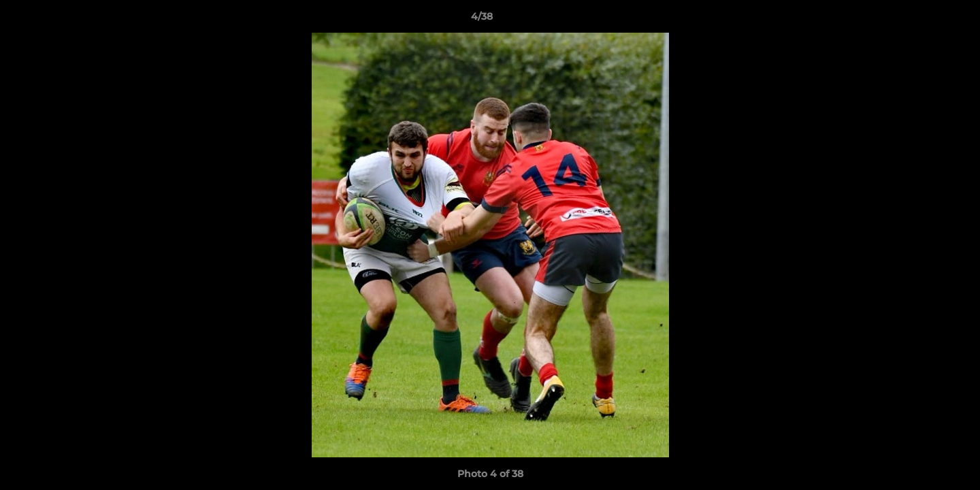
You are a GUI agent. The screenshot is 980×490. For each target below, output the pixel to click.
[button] (923, 20)
